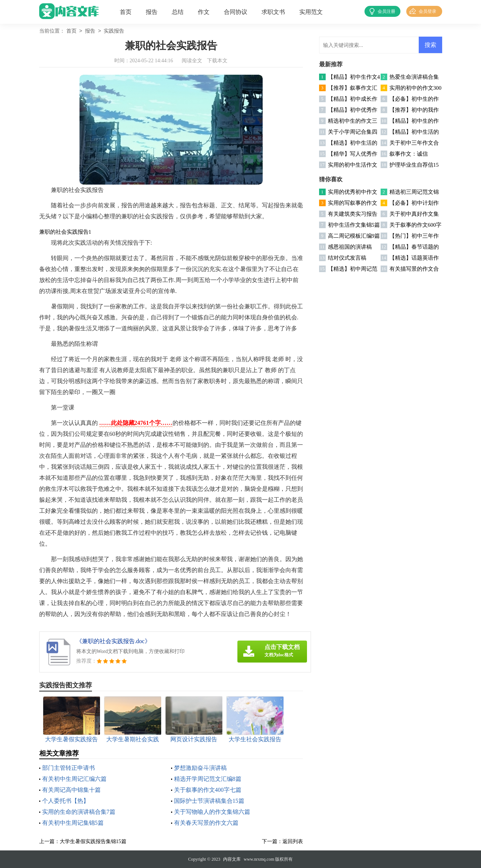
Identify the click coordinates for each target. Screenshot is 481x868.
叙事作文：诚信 (409, 154)
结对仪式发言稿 (347, 258)
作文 (204, 12)
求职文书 (273, 12)
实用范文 (311, 12)
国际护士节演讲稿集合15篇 (209, 801)
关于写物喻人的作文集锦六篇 (212, 812)
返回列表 (293, 841)
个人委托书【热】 (66, 801)
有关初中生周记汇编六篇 (74, 779)
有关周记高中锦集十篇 (71, 790)
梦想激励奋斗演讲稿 (200, 768)
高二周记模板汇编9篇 (354, 236)
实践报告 (114, 31)
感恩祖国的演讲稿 (350, 247)
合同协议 (236, 12)
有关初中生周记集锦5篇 (73, 823)
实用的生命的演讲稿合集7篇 (79, 812)
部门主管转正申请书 (69, 768)
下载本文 (217, 61)
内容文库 (232, 859)
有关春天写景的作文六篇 (206, 823)
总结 (178, 12)
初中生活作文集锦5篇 (354, 225)
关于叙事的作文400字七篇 (208, 790)
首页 (126, 12)
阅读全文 (192, 61)
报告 (152, 12)
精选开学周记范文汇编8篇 (208, 779)
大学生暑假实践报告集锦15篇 (93, 841)
